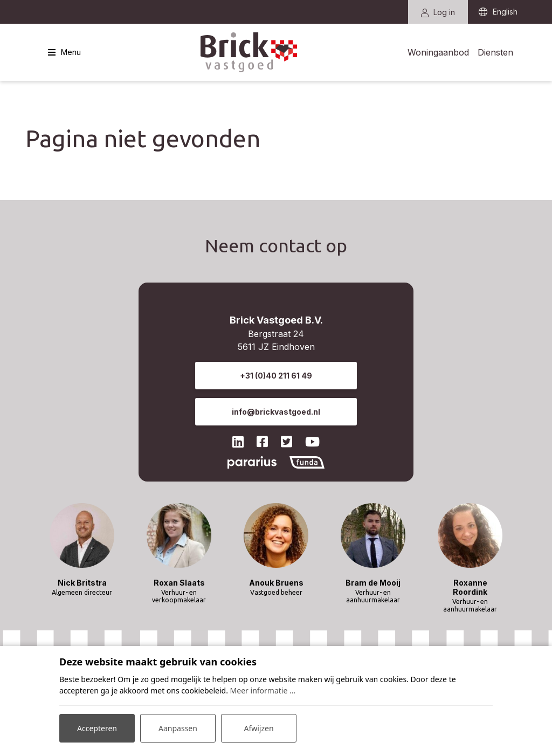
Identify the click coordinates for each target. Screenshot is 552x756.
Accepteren (97, 728)
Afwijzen (258, 728)
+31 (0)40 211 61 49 (276, 376)
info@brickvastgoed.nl (276, 412)
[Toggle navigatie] (64, 52)
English (505, 12)
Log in (438, 12)
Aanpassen (178, 728)
